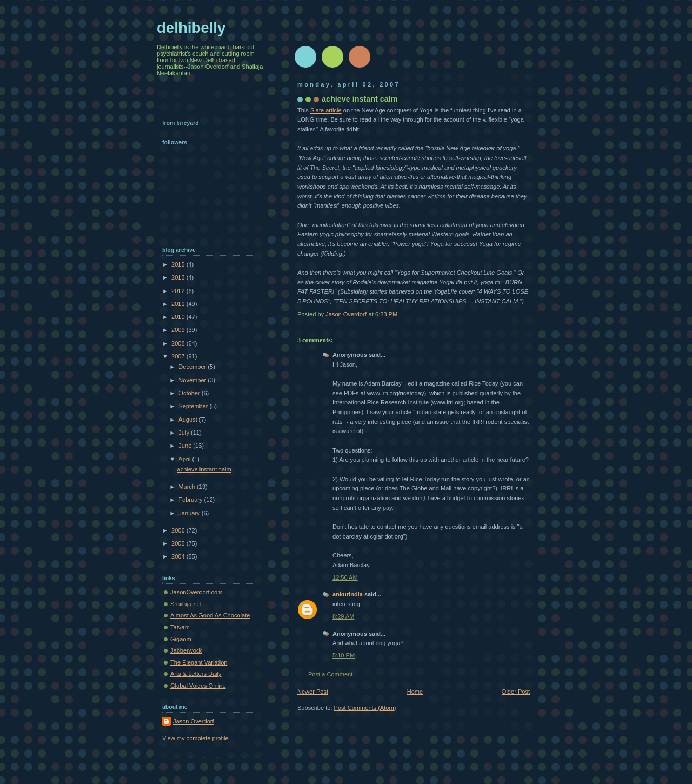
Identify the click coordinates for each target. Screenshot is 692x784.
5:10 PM (344, 655)
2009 (179, 330)
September (194, 406)
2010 (179, 317)
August (188, 420)
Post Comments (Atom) (365, 708)
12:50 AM (345, 577)
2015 (179, 264)
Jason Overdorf (194, 721)
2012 (179, 291)
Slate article (326, 110)
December (193, 367)
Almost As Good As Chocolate (210, 615)
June (186, 446)
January (190, 513)
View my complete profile (195, 738)
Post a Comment (330, 674)
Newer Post (313, 692)
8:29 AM (344, 616)
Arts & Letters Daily (196, 674)
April (185, 459)
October (190, 393)
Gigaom (181, 639)
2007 (179, 356)
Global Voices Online (198, 686)
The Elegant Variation (199, 662)
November (193, 380)
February (191, 500)
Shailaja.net (186, 604)
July (185, 433)
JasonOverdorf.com (196, 592)
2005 (179, 543)
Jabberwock (186, 650)
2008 (179, 343)
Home (415, 692)
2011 (179, 304)
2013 (179, 277)
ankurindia (348, 594)
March (188, 487)
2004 (179, 556)
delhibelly (191, 28)
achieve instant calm (204, 469)
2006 (179, 530)
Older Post (516, 692)
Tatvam (180, 627)
